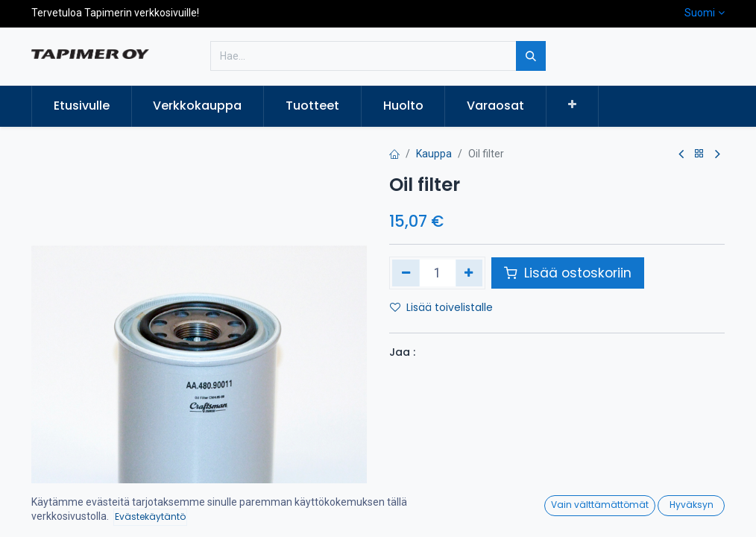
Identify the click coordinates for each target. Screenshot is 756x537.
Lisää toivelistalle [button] (441, 307)
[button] (572, 105)
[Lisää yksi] (469, 273)
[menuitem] (82, 106)
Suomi (700, 13)
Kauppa (434, 154)
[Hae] (531, 56)
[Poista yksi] (406, 273)
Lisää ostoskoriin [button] (568, 273)
